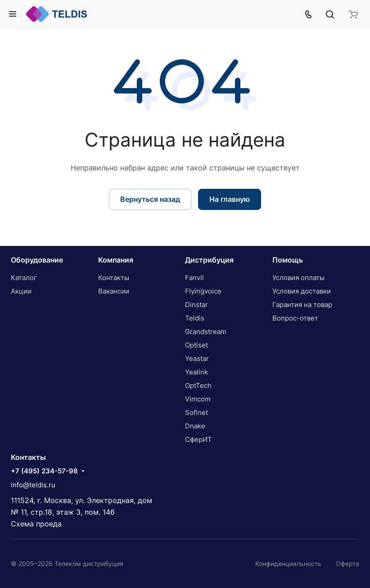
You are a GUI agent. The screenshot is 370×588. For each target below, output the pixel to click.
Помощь (288, 260)
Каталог (24, 278)
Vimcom (198, 399)
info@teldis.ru (33, 485)
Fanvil (194, 278)
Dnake (195, 426)
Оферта (347, 563)
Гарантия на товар (302, 305)
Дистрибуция (209, 260)
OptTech (198, 385)
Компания (116, 260)
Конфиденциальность (288, 563)
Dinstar (196, 305)
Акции (21, 291)
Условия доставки (302, 291)
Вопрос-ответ (295, 318)
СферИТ (199, 439)
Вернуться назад (150, 199)
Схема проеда (36, 524)
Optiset (196, 345)
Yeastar (197, 359)
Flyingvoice (203, 291)
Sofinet (196, 412)
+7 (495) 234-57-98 (44, 471)
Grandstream (206, 332)
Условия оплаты (298, 278)
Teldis (195, 318)
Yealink (196, 372)
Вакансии (114, 291)
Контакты (114, 278)
